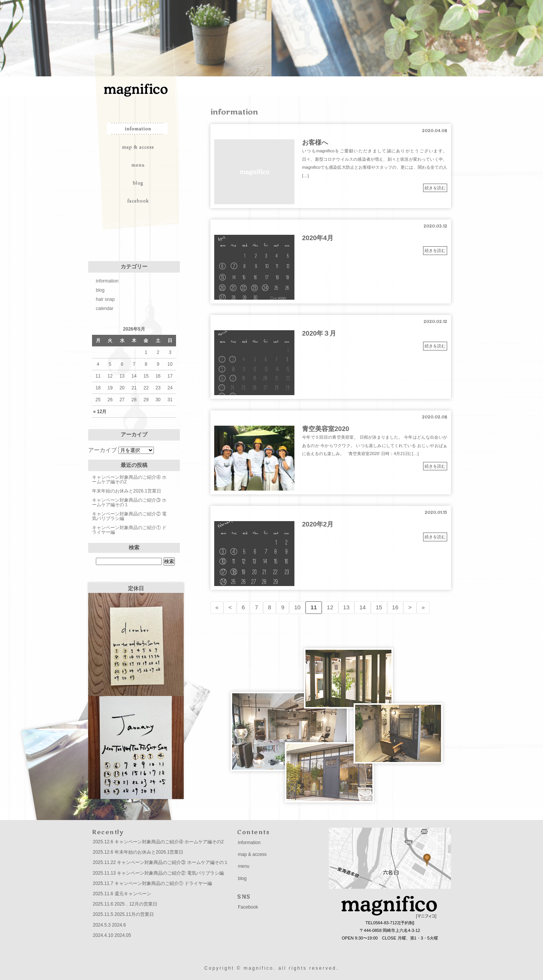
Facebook (248, 907)
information (138, 129)
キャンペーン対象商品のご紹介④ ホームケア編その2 (129, 480)
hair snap (105, 299)
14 (363, 607)
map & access (138, 147)
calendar (105, 308)
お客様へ (315, 142)
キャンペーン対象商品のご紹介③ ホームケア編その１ (129, 502)
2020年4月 (318, 238)
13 (347, 607)
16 (395, 607)
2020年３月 (319, 333)
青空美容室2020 (326, 429)
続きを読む (435, 188)
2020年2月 (318, 524)
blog (138, 182)
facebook (138, 200)
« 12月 (100, 412)
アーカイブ (103, 450)
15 (379, 607)
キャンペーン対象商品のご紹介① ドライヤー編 (129, 530)
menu (138, 165)
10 (297, 607)
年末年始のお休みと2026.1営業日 (127, 491)
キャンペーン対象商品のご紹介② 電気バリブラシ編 (129, 516)
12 (330, 607)
